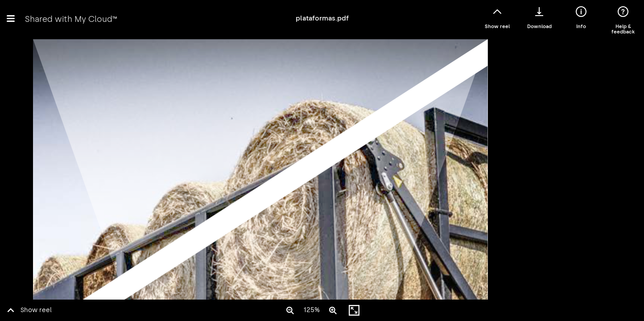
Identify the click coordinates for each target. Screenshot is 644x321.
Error (322, 169)
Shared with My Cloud (71, 19)
